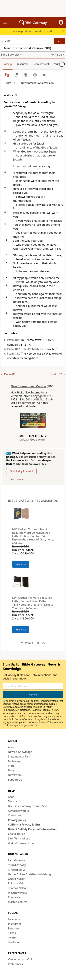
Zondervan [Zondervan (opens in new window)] (15, 897)
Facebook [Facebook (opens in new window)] (14, 919)
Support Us (15, 780)
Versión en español (20, 959)
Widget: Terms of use (21, 843)
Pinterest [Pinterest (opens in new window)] (14, 928)
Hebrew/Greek (41, 64)
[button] (61, 22)
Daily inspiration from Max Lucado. (32, 31)
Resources (22, 64)
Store (11, 766)
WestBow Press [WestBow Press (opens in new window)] (17, 893)
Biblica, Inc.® (44, 399)
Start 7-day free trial (21, 471)
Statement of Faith (20, 756)
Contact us (15, 815)
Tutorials (13, 801)
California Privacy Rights (24, 825)
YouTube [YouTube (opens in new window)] (13, 942)
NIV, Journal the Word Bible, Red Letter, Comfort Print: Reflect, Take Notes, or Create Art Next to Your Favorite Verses (33, 603)
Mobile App (15, 761)
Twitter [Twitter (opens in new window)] (12, 938)
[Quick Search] (27, 41)
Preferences (15, 964)
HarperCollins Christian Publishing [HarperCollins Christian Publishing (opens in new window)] (29, 874)
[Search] (59, 41)
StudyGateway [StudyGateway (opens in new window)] (17, 865)
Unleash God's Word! (32, 440)
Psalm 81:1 (14, 340)
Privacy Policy (46, 722)
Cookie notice (16, 834)
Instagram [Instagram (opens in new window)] (14, 924)
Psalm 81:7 (14, 354)
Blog (11, 770)
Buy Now (21, 564)
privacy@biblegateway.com (23, 725)
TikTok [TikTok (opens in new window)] (12, 933)
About (12, 747)
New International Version (28, 386)
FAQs (11, 797)
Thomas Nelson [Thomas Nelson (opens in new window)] (18, 888)
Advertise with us (19, 811)
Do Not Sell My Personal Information (32, 829)
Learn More (16, 479)
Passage (8, 64)
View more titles (33, 643)
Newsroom (15, 775)
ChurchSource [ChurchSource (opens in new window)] (17, 870)
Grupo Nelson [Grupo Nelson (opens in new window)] (17, 879)
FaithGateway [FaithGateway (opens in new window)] (16, 860)
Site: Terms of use (19, 838)
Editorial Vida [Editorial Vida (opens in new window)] (16, 883)
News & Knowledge (20, 752)
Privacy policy (17, 820)
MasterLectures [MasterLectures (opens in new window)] (18, 902)
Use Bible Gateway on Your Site (27, 806)
